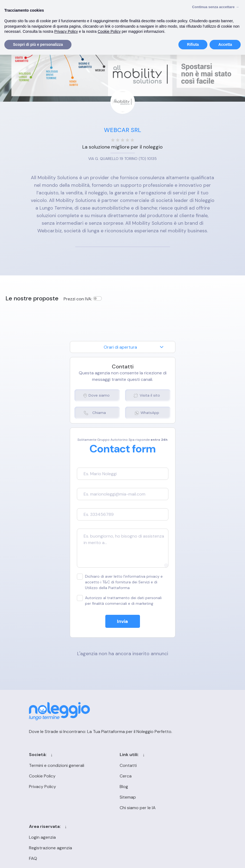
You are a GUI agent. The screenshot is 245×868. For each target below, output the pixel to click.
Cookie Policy (42, 777)
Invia (122, 622)
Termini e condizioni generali (56, 766)
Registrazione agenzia (180, 777)
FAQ (162, 787)
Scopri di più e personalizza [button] (38, 44)
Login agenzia (172, 766)
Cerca (112, 777)
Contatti (115, 766)
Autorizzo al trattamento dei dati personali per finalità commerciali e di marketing (119, 601)
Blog (111, 787)
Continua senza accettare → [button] (216, 7)
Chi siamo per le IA (124, 808)
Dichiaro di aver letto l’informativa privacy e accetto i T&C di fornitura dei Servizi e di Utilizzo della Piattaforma (120, 582)
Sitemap (115, 798)
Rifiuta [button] (193, 44)
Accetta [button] (225, 44)
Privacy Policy (42, 787)
